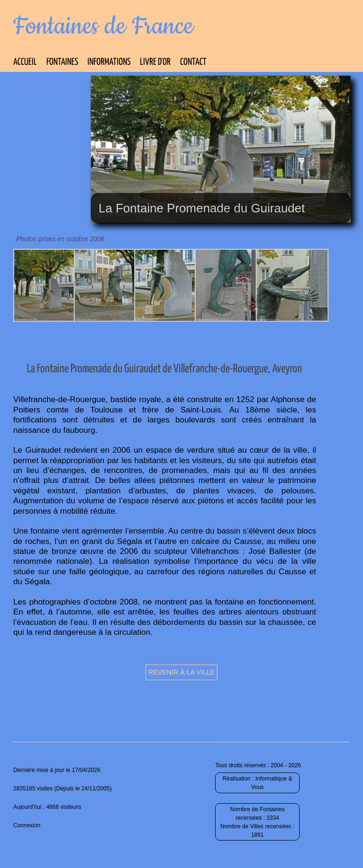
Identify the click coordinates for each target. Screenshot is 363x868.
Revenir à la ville (182, 672)
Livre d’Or (155, 62)
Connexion (27, 825)
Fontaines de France (103, 26)
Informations (109, 62)
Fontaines (62, 62)
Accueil (25, 62)
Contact (193, 62)
